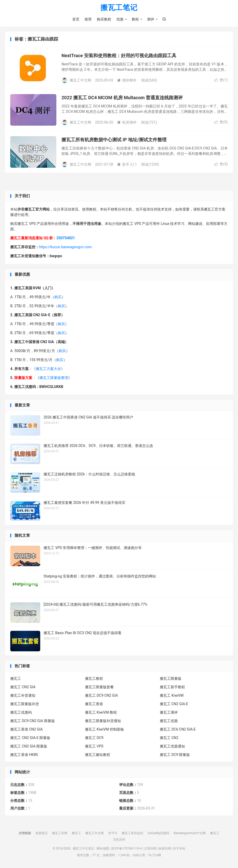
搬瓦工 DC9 (94, 738)
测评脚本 (127, 81)
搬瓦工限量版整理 (54, 378)
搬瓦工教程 (94, 679)
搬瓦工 (16, 679)
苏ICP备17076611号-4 (126, 849)
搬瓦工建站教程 (98, 755)
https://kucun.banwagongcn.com (65, 247)
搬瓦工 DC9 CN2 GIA (101, 696)
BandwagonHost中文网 (190, 833)
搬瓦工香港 (94, 704)
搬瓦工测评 (169, 713)
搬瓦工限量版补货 (25, 704)
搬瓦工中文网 (95, 833)
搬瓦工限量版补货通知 (103, 721)
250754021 (66, 238)
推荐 (88, 19)
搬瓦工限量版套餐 (99, 687)
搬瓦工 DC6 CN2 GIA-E (178, 730)
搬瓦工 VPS (94, 746)
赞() (221, 81)
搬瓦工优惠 (169, 721)
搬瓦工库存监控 (132, 833)
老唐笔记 (42, 833)
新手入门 (127, 165)
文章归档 (150, 849)
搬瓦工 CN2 (169, 738)
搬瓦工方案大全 (48, 369)
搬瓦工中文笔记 (84, 849)
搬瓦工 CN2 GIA (23, 687)
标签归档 (165, 849)
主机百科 (119, 840)
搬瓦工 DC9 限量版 (175, 755)
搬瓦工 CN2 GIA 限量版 (29, 746)
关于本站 (179, 849)
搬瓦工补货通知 (23, 696)
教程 (135, 19)
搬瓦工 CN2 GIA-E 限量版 (30, 738)
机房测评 (127, 123)
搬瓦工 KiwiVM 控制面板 (105, 730)
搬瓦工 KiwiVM (172, 696)
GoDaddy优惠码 (158, 833)
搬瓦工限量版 (171, 679)
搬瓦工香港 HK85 (24, 755)
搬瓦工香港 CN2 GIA (27, 730)
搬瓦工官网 (60, 833)
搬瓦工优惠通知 (172, 746)
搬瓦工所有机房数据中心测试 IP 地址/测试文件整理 (114, 140)
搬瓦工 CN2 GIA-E (174, 704)
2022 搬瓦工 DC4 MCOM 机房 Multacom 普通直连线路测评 (122, 98)
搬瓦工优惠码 (21, 713)
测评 (151, 19)
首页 (76, 19)
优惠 (120, 19)
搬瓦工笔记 (119, 8)
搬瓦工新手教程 (172, 687)
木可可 (113, 833)
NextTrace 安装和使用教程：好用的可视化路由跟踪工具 (119, 56)
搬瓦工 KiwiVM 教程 (101, 713)
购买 (58, 297)
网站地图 (103, 849)
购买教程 (104, 19)
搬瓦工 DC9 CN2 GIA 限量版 (33, 721)
